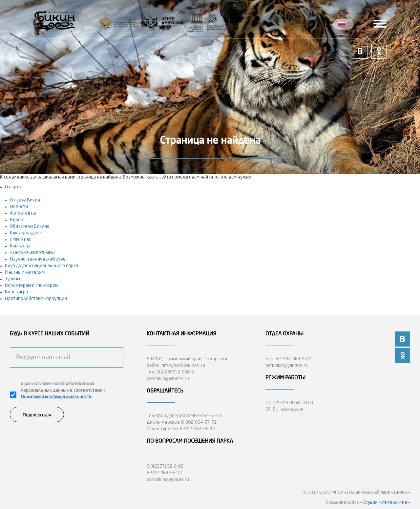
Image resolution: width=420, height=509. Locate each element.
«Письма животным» (32, 253)
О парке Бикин (25, 200)
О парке (13, 187)
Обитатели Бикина (30, 226)
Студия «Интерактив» (387, 502)
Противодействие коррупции (36, 299)
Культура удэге (26, 233)
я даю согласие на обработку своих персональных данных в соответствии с (63, 391)
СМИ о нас (20, 240)
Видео (17, 220)
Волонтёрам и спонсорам (31, 286)
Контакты (20, 246)
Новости (19, 207)
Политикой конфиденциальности (56, 397)
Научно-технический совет (39, 259)
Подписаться (37, 415)
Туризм (12, 279)
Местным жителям (25, 272)
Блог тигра (16, 292)
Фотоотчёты (23, 213)
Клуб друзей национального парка (42, 266)
